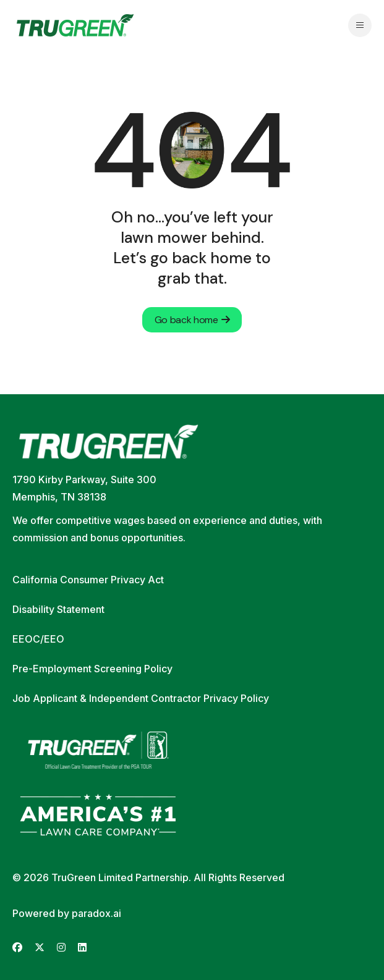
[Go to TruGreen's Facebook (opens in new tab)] (17, 948)
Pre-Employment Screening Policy (92, 669)
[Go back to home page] (75, 25)
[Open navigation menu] (360, 25)
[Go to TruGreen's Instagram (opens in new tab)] (61, 948)
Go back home (192, 320)
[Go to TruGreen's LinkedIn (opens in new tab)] (82, 948)
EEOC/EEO (38, 639)
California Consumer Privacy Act (88, 580)
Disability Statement (58, 609)
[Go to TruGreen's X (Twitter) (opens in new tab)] (40, 948)
